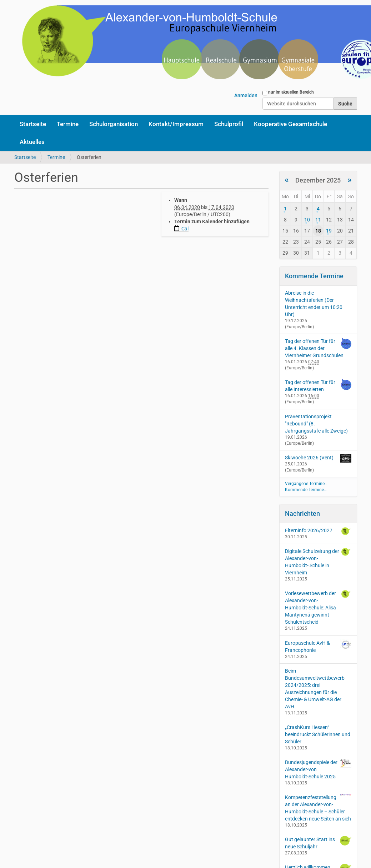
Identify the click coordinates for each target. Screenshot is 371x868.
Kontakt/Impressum (176, 124)
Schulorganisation (114, 124)
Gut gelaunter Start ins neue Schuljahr (318, 843)
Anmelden (246, 95)
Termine (68, 124)
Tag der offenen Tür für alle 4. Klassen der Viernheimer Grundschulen (314, 348)
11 (318, 220)
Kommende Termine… (306, 490)
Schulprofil (229, 124)
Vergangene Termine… (306, 484)
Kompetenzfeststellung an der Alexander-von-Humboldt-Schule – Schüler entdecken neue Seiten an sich (318, 808)
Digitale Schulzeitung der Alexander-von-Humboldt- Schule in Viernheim (318, 562)
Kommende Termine (314, 276)
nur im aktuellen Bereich (291, 92)
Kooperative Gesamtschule (290, 124)
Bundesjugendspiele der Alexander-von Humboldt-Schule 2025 (318, 769)
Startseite (33, 124)
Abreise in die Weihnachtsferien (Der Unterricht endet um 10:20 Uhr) (314, 304)
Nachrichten (302, 513)
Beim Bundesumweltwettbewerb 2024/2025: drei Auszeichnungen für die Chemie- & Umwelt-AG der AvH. (315, 689)
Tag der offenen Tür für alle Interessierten (310, 386)
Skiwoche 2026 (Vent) (309, 458)
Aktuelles (32, 142)
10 (307, 220)
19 (329, 231)
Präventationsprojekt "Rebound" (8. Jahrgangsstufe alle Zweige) (316, 424)
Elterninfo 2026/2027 (318, 531)
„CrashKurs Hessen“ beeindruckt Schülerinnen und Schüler (318, 734)
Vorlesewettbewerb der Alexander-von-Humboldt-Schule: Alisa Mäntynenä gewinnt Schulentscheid (318, 607)
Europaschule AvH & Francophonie (318, 646)
